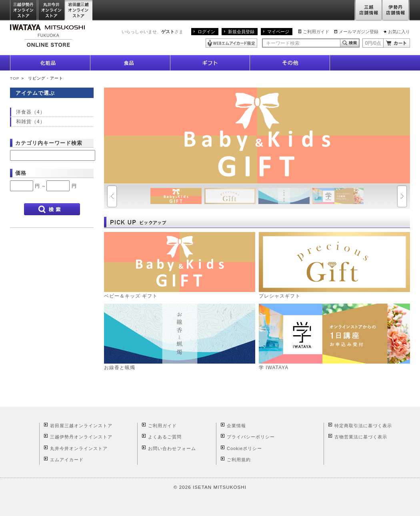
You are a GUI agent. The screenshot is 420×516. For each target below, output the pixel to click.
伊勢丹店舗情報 (396, 11)
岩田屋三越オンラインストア (79, 11)
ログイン (206, 32)
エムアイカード (67, 460)
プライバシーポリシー (251, 437)
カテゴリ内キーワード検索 (49, 143)
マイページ (278, 32)
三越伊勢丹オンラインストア (24, 11)
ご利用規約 (239, 460)
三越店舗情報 (368, 11)
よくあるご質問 (165, 437)
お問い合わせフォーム (172, 448)
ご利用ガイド (316, 32)
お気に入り (399, 32)
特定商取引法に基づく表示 (363, 426)
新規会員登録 (241, 32)
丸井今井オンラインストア (52, 11)
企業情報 (236, 426)
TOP (15, 78)
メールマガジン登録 (359, 32)
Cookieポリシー (244, 448)
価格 (21, 173)
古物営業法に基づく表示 (361, 437)
